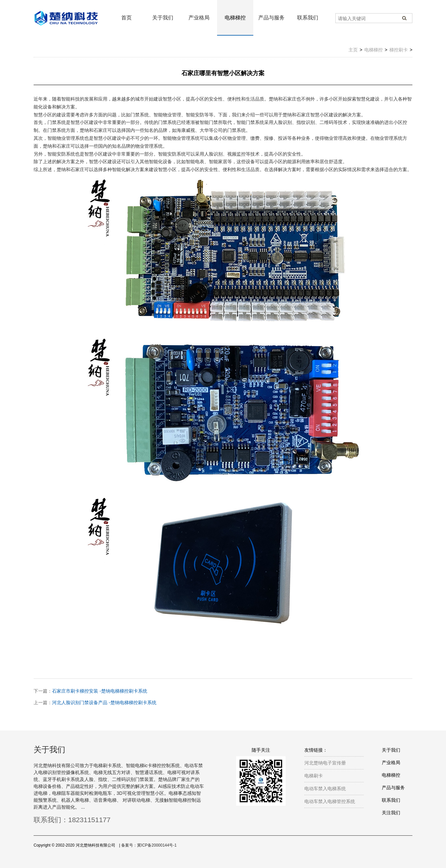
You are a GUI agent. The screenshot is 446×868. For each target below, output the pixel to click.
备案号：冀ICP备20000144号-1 (149, 845)
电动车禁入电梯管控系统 (330, 801)
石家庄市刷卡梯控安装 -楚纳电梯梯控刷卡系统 (100, 691)
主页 (353, 50)
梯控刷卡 (399, 50)
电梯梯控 (235, 18)
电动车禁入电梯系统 (325, 789)
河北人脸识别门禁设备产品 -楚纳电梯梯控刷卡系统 (104, 703)
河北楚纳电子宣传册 (325, 763)
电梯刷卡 (314, 776)
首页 (126, 18)
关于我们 (163, 18)
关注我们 (391, 813)
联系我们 (308, 18)
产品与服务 (271, 18)
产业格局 (199, 18)
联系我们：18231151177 (72, 820)
